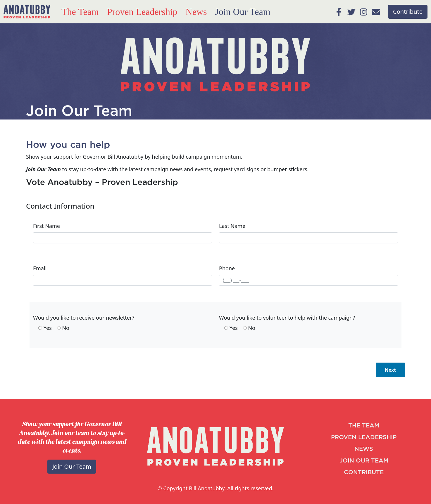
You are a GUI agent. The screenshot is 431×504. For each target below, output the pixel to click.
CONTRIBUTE (364, 472)
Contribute (408, 12)
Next (390, 370)
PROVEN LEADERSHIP (364, 437)
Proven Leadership (142, 12)
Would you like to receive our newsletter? (84, 318)
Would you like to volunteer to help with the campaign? (287, 318)
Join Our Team (243, 12)
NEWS (364, 449)
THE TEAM (364, 426)
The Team (80, 12)
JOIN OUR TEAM (364, 461)
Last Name (232, 226)
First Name (46, 226)
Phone (227, 268)
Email (40, 268)
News (196, 12)
